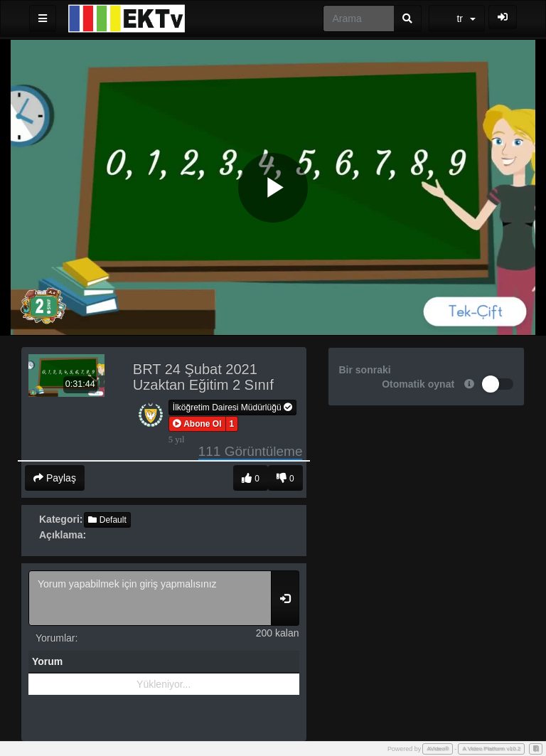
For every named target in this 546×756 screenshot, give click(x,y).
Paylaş (55, 478)
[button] (197, 424)
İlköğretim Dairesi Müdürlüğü (232, 408)
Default (107, 520)
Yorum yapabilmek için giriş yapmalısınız (150, 598)
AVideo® (438, 749)
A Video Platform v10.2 (491, 749)
